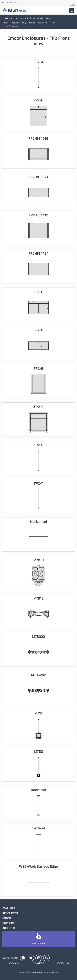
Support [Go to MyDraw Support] (8, 923)
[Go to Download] (38, 939)
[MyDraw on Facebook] (23, 958)
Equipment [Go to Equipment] (54, 23)
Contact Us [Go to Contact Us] (14, 963)
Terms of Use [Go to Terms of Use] (63, 963)
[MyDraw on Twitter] (31, 958)
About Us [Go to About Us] (9, 928)
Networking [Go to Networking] (42, 23)
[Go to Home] (14, 11)
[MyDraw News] (46, 958)
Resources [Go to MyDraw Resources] (15, 23)
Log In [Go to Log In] (72, 5)
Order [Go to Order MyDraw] (7, 918)
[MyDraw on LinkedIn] (39, 958)
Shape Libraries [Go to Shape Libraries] (29, 23)
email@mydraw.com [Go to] (11, 2)
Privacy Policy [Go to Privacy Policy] (38, 963)
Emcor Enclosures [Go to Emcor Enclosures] (11, 26)
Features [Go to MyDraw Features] (9, 908)
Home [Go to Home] (6, 23)
